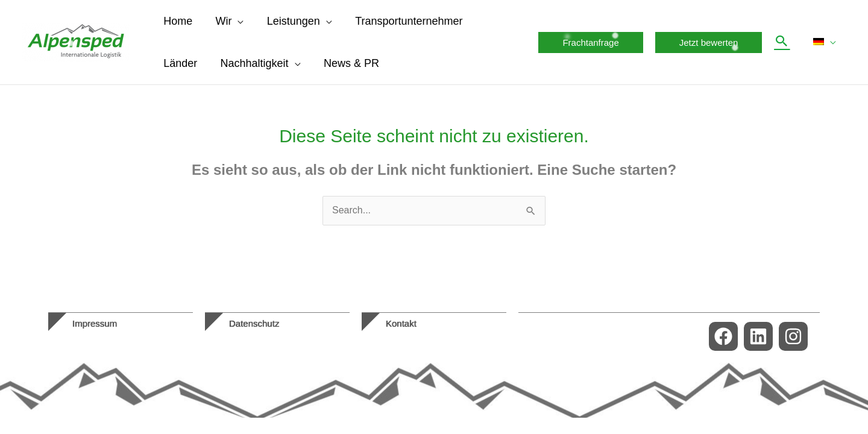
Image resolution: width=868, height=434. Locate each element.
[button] (593, 42)
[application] (236, 21)
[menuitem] (826, 42)
